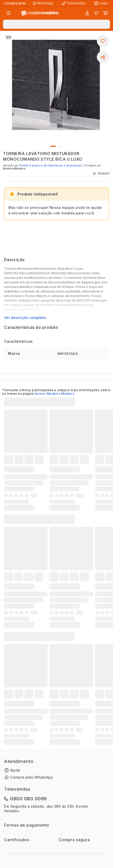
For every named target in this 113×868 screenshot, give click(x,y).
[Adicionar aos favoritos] (103, 41)
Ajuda (15, 770)
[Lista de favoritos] (96, 13)
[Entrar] (87, 13)
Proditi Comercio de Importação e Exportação (51, 165)
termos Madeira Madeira (54, 394)
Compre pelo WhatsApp (31, 777)
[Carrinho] (105, 13)
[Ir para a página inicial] (40, 13)
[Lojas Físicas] (101, 3)
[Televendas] (74, 3)
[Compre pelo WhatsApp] (44, 3)
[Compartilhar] (103, 57)
